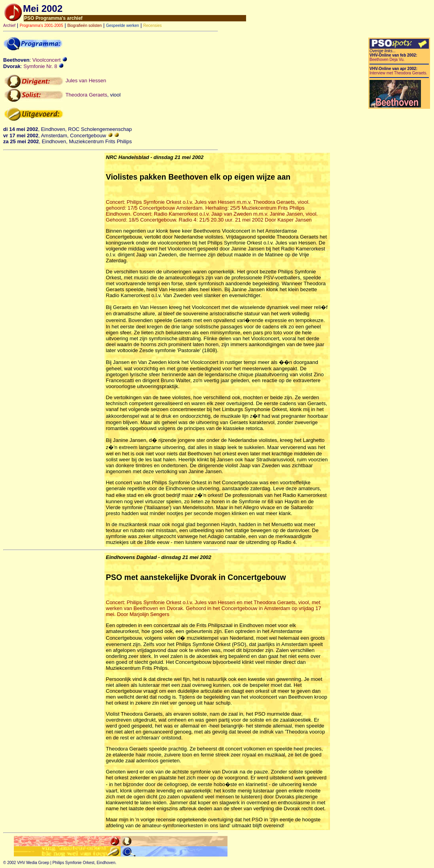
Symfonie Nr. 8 (44, 66)
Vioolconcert (50, 60)
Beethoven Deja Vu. (387, 60)
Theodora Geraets (86, 94)
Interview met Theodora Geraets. (398, 73)
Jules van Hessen (86, 81)
